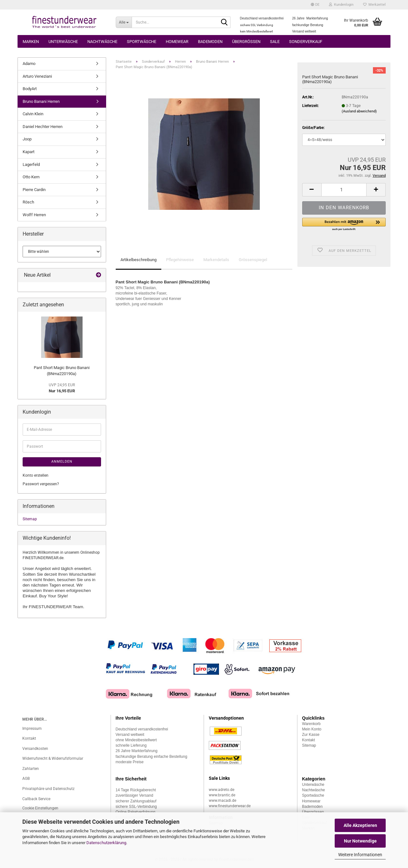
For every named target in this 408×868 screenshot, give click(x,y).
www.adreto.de (222, 790)
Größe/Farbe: (313, 128)
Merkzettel (374, 5)
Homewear (177, 42)
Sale (275, 42)
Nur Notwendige (360, 841)
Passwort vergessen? (41, 484)
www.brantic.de (222, 795)
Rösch (28, 202)
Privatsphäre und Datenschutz (48, 789)
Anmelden (62, 462)
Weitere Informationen (360, 855)
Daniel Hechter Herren (43, 127)
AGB (26, 779)
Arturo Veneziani (37, 76)
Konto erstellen (36, 475)
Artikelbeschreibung (138, 260)
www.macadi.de (222, 800)
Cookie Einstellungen (40, 808)
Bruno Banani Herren (41, 101)
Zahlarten (31, 769)
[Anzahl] (344, 190)
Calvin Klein (33, 114)
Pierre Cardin (34, 190)
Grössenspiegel (253, 260)
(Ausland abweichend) (359, 111)
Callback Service (36, 799)
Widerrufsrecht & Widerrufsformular (53, 758)
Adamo (29, 64)
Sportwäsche (142, 42)
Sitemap (30, 519)
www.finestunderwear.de (230, 806)
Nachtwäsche (102, 42)
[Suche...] (124, 22)
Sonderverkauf (306, 42)
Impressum (32, 729)
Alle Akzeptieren (360, 825)
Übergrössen (246, 42)
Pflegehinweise (180, 260)
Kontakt (29, 738)
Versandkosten (35, 749)
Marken (31, 42)
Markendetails (216, 260)
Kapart (29, 152)
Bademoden (210, 42)
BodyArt (30, 89)
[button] (315, 5)
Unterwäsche (63, 42)
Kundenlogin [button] (341, 5)
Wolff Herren (34, 215)
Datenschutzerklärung (106, 843)
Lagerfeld (31, 164)
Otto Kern (31, 177)
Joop (27, 139)
